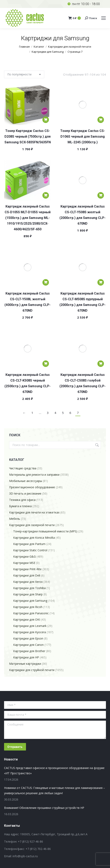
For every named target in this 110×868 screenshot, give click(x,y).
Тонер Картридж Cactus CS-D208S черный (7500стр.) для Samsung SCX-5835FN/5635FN (28, 137)
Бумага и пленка (20, 506)
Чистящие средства (23, 468)
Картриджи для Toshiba (29, 588)
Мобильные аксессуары (26, 481)
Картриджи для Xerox (28, 582)
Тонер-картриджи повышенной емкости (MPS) (45, 531)
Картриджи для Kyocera (30, 632)
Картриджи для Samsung (30, 601)
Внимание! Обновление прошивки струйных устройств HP (44, 808)
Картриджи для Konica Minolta (34, 538)
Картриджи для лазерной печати (32, 525)
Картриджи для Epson (28, 638)
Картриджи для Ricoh (28, 607)
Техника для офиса (22, 500)
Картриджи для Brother (29, 651)
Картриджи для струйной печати (32, 670)
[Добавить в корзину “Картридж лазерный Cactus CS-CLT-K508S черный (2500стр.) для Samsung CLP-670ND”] (46, 364)
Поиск (97, 445)
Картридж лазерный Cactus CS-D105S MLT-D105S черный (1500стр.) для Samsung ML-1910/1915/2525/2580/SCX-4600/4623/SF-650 (28, 218)
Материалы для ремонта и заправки (34, 475)
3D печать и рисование (25, 493)
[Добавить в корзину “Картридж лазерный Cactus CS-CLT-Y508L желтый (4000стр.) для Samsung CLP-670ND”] (46, 282)
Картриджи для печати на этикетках (34, 512)
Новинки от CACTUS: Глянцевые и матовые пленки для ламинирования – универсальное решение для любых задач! (54, 790)
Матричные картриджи (25, 664)
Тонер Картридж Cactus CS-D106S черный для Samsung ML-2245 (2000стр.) (83, 137)
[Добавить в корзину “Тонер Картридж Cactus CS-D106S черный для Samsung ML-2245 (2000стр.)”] (101, 120)
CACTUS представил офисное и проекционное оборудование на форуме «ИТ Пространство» (54, 771)
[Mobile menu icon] (104, 18)
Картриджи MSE (24, 563)
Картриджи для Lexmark (30, 626)
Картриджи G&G (24, 556)
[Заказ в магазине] (24, 74)
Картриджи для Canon (28, 645)
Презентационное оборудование (32, 487)
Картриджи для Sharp (28, 594)
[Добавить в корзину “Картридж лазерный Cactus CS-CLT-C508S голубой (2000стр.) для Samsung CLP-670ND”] (101, 364)
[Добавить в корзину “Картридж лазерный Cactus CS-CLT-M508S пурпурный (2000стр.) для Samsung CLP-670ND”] (101, 282)
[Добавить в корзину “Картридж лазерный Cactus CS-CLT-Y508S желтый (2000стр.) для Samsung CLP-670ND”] (101, 195)
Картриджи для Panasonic (31, 613)
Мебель (15, 519)
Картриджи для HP (26, 657)
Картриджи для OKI (27, 619)
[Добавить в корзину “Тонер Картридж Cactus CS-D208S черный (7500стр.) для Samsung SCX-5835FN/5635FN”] (46, 120)
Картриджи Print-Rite (27, 569)
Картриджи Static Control (30, 550)
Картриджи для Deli (27, 575)
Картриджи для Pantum (29, 544)
